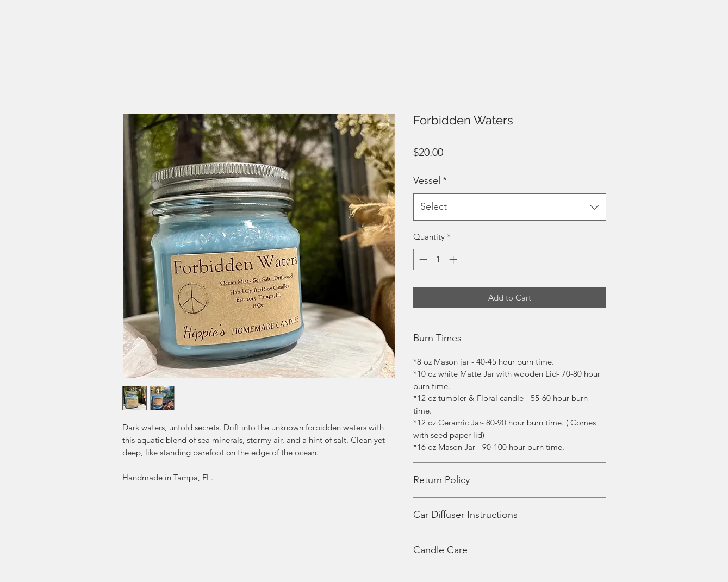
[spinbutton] (438, 259)
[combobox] (510, 207)
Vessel (430, 180)
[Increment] (454, 259)
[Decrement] (422, 259)
